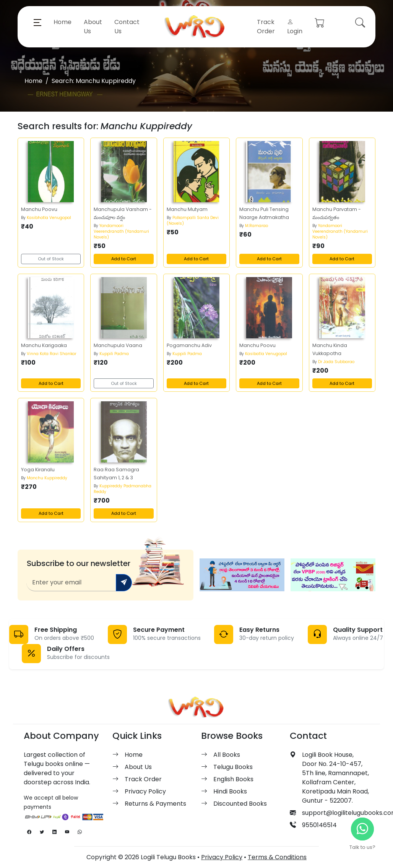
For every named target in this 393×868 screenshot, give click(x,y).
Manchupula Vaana (118, 345)
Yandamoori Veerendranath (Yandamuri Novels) (121, 231)
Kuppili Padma (114, 354)
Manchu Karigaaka (44, 345)
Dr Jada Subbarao (336, 362)
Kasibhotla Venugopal (49, 218)
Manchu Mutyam (187, 209)
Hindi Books (230, 791)
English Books (233, 779)
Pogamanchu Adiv (189, 345)
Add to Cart (124, 259)
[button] (37, 22)
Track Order (266, 27)
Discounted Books (240, 804)
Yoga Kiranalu (38, 470)
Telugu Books (233, 767)
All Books (227, 755)
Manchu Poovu (39, 209)
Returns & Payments (155, 804)
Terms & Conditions (277, 857)
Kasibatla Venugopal (266, 354)
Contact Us (127, 27)
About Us (93, 27)
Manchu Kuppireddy (47, 478)
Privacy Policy (145, 791)
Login (295, 27)
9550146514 (319, 825)
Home (63, 22)
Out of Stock (51, 259)
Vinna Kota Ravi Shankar (52, 354)
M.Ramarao (257, 226)
